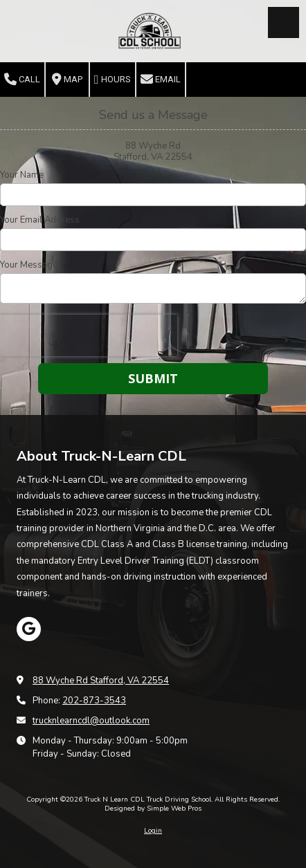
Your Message (29, 265)
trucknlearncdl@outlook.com (91, 721)
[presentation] (89, 335)
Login (153, 831)
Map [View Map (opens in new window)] (67, 80)
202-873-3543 (94, 701)
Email (161, 80)
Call (22, 80)
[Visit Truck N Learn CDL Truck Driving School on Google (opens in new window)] (29, 629)
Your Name (22, 175)
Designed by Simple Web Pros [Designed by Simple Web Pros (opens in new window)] (153, 809)
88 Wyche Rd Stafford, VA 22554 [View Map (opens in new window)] (101, 681)
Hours (112, 80)
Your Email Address (40, 220)
